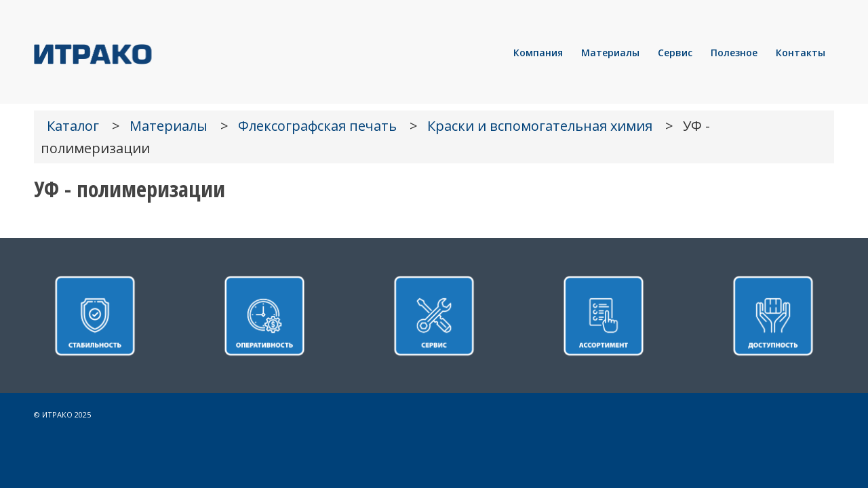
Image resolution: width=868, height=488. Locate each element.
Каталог (73, 126)
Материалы (169, 126)
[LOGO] (139, 53)
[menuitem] (538, 53)
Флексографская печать (317, 126)
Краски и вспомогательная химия (540, 126)
